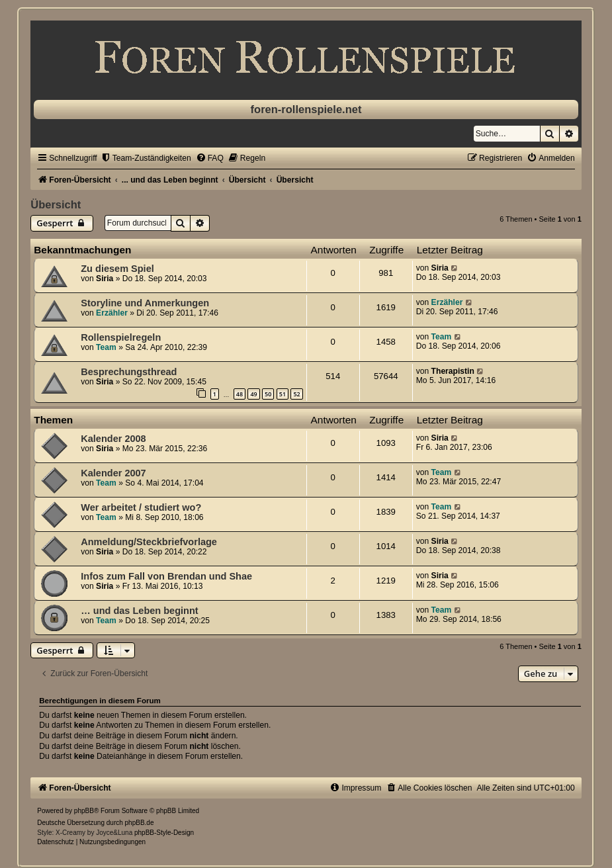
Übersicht (56, 204)
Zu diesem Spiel (117, 269)
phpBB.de (140, 823)
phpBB (84, 811)
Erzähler (112, 313)
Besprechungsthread (129, 372)
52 (296, 394)
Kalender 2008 (113, 439)
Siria (105, 279)
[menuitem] (146, 158)
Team (106, 347)
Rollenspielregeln (121, 337)
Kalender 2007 (113, 473)
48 (240, 394)
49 (253, 394)
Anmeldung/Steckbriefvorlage (149, 542)
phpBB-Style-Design (164, 833)
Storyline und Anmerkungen (145, 303)
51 (283, 394)
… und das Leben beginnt (139, 611)
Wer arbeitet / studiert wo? (141, 507)
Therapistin (453, 371)
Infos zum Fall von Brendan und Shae (166, 576)
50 (268, 394)
